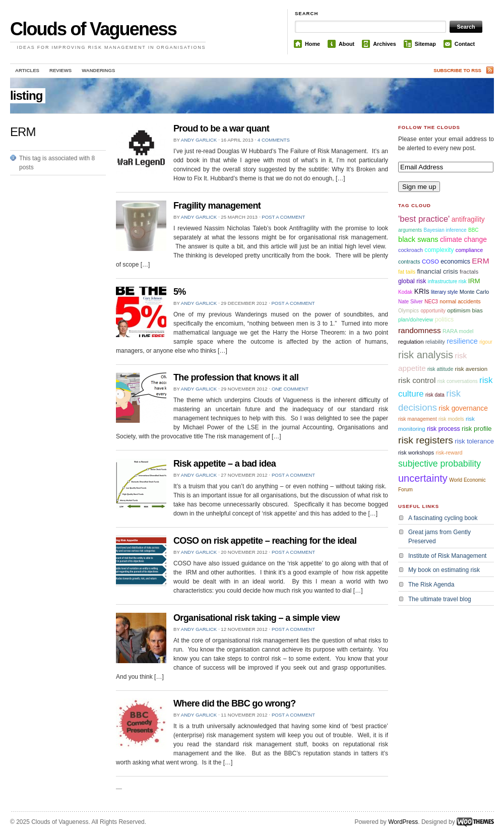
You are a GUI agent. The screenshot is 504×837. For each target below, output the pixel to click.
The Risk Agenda (431, 585)
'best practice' (424, 219)
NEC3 (431, 302)
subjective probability (439, 464)
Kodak (405, 292)
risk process (444, 429)
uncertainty (423, 478)
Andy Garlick (199, 140)
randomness (420, 330)
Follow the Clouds (429, 127)
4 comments (274, 140)
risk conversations (458, 381)
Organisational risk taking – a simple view (257, 618)
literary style (444, 292)
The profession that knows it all (236, 377)
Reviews (60, 70)
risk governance (463, 408)
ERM (480, 261)
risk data (435, 395)
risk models (451, 419)
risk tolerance (474, 441)
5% (180, 292)
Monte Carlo (475, 292)
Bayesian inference (445, 230)
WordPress (403, 822)
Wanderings (98, 70)
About (346, 44)
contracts (409, 262)
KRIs (422, 291)
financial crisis (437, 271)
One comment (290, 389)
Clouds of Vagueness (93, 29)
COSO (430, 262)
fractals (469, 272)
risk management (418, 419)
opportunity (433, 311)
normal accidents (460, 301)
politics (445, 319)
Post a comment (283, 217)
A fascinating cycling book (443, 518)
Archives (385, 44)
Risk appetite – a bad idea (225, 464)
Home (312, 44)
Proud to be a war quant (221, 128)
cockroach (411, 250)
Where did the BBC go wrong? (235, 703)
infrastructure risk (447, 281)
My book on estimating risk (444, 570)
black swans (418, 239)
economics (455, 262)
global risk (412, 281)
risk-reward (449, 453)
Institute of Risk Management (447, 556)
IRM (474, 281)
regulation (411, 342)
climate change (463, 239)
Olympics (408, 311)
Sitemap (425, 44)
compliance (469, 250)
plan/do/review (416, 319)
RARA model (458, 331)
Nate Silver (411, 302)
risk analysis (426, 355)
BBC (474, 230)
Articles (27, 70)
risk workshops (416, 453)
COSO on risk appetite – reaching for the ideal (265, 541)
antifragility (468, 219)
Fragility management (217, 206)
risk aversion (471, 369)
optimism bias (465, 310)
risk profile (477, 429)
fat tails (407, 272)
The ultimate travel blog (440, 599)
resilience (462, 341)
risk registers (426, 440)
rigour (486, 342)
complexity (439, 250)
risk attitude (440, 369)
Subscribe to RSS (457, 70)
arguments (410, 230)
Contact (465, 44)
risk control (417, 380)
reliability (435, 342)
